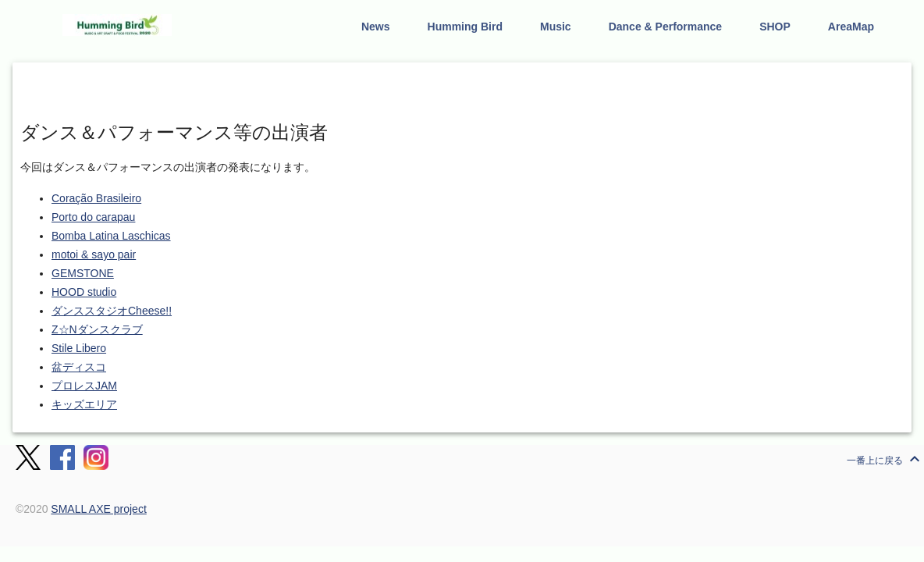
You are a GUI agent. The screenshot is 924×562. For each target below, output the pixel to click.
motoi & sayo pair (94, 254)
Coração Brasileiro (96, 198)
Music (556, 27)
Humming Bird (465, 27)
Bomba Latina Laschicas (111, 236)
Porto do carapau (93, 217)
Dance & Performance (666, 27)
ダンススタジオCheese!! (112, 311)
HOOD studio (84, 292)
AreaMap (851, 27)
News (376, 27)
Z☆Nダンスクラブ (97, 329)
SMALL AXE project (98, 509)
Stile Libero (79, 348)
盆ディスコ (79, 367)
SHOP (775, 27)
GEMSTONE (83, 273)
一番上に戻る (885, 459)
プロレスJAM (84, 386)
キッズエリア (84, 404)
